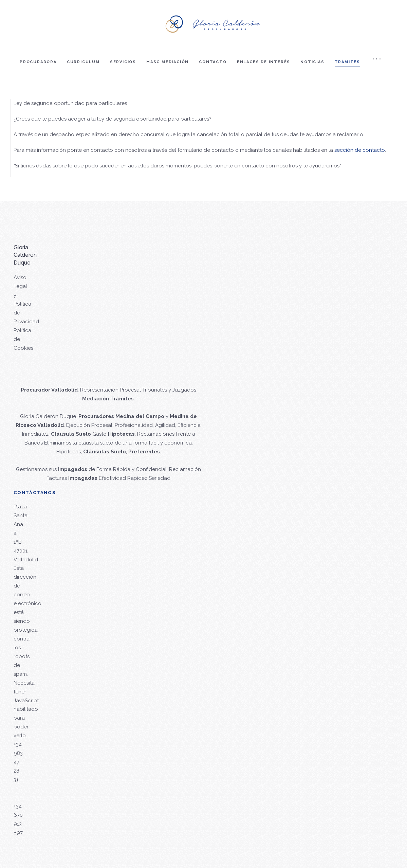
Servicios (123, 62)
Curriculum (83, 62)
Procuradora (38, 62)
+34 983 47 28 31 (18, 762)
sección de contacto (360, 150)
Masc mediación (168, 62)
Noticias (312, 62)
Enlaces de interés (264, 62)
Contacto (213, 62)
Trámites (347, 62)
